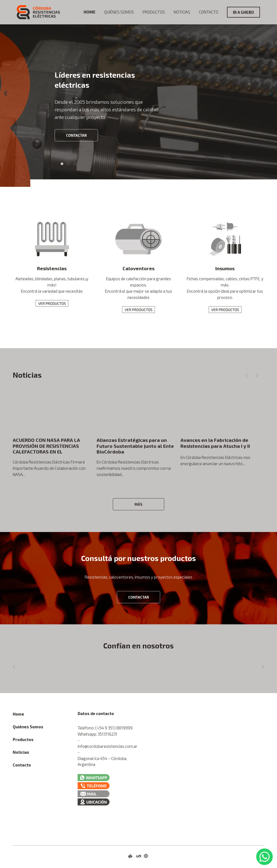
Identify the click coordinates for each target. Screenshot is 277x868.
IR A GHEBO (243, 12)
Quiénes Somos (119, 12)
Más (138, 504)
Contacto (209, 12)
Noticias (182, 12)
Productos (154, 12)
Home (90, 12)
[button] (6, 93)
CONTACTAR (76, 135)
